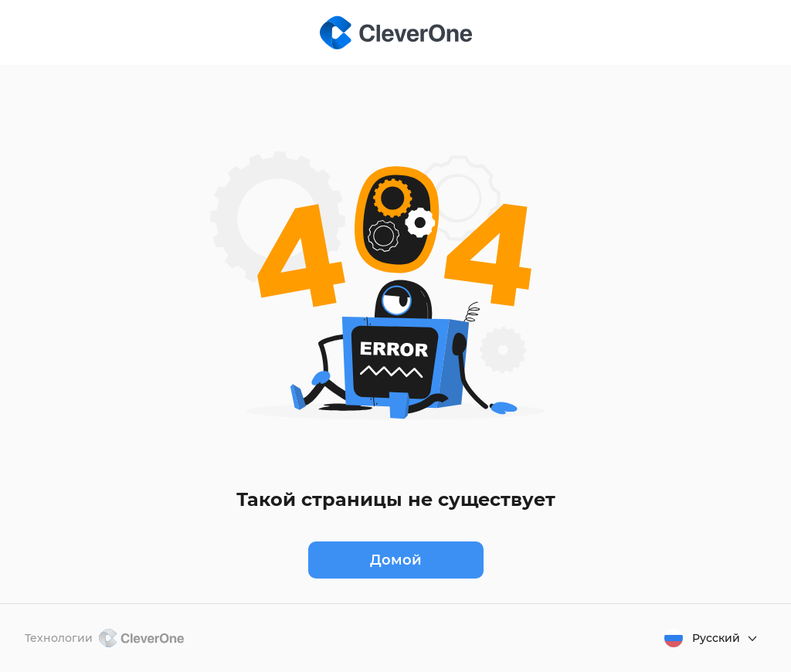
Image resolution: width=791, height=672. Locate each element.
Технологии (104, 638)
